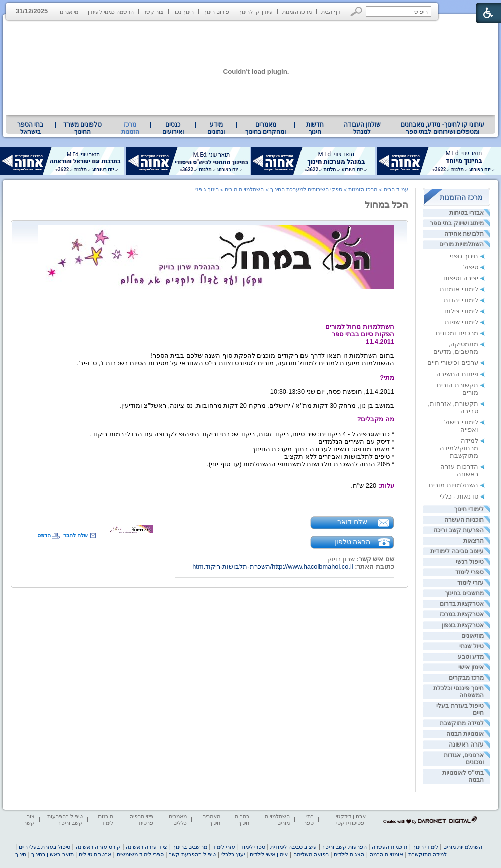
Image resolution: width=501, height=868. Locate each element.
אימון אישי (471, 667)
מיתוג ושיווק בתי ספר (457, 223)
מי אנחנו (69, 12)
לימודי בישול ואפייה (461, 426)
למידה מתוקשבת (462, 723)
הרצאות (474, 541)
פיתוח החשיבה (457, 374)
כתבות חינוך (242, 820)
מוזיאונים (473, 636)
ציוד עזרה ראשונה (146, 847)
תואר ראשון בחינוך (52, 854)
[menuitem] (442, 128)
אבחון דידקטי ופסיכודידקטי (351, 820)
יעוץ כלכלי (233, 854)
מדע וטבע (471, 657)
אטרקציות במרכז (462, 614)
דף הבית (331, 12)
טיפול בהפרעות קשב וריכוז (65, 820)
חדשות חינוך (315, 128)
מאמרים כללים (178, 820)
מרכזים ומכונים (457, 333)
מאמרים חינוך (211, 820)
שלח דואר (352, 522)
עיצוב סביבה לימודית (457, 551)
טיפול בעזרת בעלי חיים (44, 847)
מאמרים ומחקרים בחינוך (266, 128)
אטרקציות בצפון (463, 625)
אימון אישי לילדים (269, 854)
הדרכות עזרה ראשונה (459, 470)
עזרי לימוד (471, 583)
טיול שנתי (472, 646)
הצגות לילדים (349, 854)
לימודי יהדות (461, 300)
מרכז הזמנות (297, 12)
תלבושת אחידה (464, 234)
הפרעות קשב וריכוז (459, 530)
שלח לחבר (76, 535)
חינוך (21, 854)
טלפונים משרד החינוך (82, 128)
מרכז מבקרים (466, 678)
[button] (357, 11)
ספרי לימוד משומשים (140, 854)
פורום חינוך (216, 12)
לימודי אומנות (459, 289)
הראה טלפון (353, 542)
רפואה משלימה (311, 854)
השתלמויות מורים (462, 244)
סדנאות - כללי (459, 496)
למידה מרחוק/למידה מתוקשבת (459, 448)
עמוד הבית (396, 189)
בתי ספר (309, 820)
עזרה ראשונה (466, 745)
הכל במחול (386, 205)
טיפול (471, 267)
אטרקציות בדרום (462, 604)
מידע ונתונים (216, 128)
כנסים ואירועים (173, 128)
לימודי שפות (462, 322)
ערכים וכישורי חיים (453, 363)
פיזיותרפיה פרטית (141, 820)
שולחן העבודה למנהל (362, 128)
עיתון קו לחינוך (256, 12)
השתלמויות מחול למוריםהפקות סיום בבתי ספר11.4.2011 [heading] (360, 334)
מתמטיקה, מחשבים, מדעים (456, 348)
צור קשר (154, 12)
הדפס (44, 535)
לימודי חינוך (469, 509)
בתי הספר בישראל (30, 128)
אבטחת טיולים (95, 854)
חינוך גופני (464, 256)
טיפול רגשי (470, 562)
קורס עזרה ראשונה (98, 847)
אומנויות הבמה (465, 734)
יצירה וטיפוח (461, 278)
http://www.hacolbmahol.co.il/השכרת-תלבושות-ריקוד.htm (273, 567)
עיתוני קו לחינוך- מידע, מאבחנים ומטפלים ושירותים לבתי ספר (443, 128)
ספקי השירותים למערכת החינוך (306, 189)
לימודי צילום (461, 311)
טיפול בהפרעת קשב (192, 854)
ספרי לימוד (470, 572)
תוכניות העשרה (464, 520)
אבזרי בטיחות (467, 213)
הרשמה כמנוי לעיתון (111, 12)
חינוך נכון (184, 12)
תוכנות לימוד (106, 820)
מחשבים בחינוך (464, 593)
